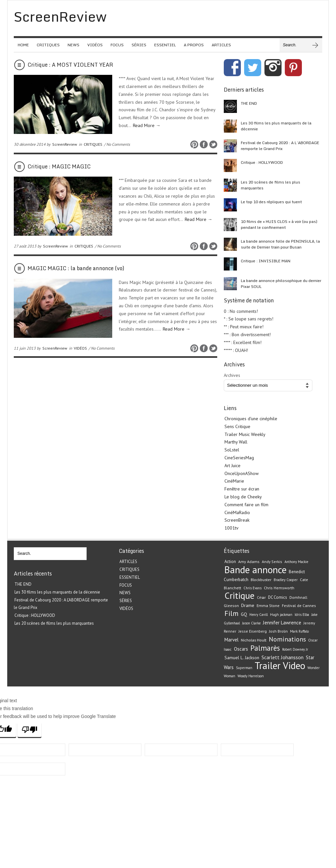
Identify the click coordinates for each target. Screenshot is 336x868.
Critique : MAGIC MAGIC (59, 166)
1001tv (231, 528)
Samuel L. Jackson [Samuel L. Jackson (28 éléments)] (242, 658)
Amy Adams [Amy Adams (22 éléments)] (249, 562)
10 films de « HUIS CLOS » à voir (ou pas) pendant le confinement (279, 224)
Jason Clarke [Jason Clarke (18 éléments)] (251, 623)
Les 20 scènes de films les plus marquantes (271, 185)
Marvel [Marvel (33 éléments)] (231, 640)
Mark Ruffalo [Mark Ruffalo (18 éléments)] (299, 631)
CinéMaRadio (237, 512)
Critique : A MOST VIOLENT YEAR (70, 65)
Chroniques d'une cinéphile (251, 419)
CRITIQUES (48, 45)
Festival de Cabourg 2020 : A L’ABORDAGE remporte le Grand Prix (280, 146)
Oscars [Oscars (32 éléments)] (241, 649)
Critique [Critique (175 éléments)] (240, 596)
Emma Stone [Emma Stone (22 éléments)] (268, 606)
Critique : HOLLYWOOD (262, 162)
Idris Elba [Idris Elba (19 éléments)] (302, 615)
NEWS (73, 45)
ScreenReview (65, 144)
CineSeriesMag (239, 458)
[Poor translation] (30, 730)
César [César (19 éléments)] (261, 597)
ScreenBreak (237, 520)
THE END (249, 103)
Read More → (147, 125)
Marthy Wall (236, 442)
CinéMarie (234, 481)
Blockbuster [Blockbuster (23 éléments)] (261, 579)
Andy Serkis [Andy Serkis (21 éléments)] (272, 562)
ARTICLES (221, 45)
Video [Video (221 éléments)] (294, 665)
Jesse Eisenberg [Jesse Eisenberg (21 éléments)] (253, 631)
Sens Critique (237, 426)
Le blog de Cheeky (243, 497)
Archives (232, 375)
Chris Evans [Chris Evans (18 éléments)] (252, 588)
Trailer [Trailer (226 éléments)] (268, 665)
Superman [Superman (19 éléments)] (244, 668)
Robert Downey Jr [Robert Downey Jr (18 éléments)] (295, 649)
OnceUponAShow (241, 473)
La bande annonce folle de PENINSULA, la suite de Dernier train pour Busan (280, 244)
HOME (23, 45)
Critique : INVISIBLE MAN (266, 261)
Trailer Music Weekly (245, 434)
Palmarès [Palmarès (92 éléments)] (265, 648)
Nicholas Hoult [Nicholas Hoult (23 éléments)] (254, 640)
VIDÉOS (95, 45)
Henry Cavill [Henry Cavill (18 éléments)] (259, 615)
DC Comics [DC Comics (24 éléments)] (278, 597)
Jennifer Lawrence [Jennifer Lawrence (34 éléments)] (282, 623)
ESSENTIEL (165, 45)
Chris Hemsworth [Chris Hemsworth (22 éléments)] (279, 588)
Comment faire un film (246, 505)
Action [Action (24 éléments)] (230, 562)
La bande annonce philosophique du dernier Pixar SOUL (281, 283)
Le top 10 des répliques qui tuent (271, 202)
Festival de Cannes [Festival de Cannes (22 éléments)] (299, 606)
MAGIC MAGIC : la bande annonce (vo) (76, 268)
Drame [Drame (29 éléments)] (248, 605)
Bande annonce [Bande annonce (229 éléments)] (255, 570)
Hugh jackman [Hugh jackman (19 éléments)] (281, 615)
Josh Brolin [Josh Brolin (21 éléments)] (278, 631)
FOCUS (117, 45)
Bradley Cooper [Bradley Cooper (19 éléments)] (286, 580)
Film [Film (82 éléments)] (231, 613)
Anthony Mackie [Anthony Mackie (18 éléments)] (296, 562)
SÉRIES (139, 45)
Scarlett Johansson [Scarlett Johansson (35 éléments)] (283, 657)
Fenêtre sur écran (242, 489)
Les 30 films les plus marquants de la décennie (276, 126)
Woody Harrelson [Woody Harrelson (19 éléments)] (251, 676)
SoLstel (232, 450)
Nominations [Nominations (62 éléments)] (287, 639)
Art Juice (232, 466)
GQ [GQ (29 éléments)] (244, 614)
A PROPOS (194, 45)
